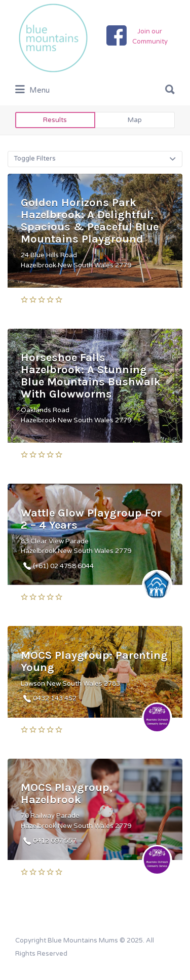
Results (55, 120)
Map (135, 120)
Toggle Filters (35, 159)
